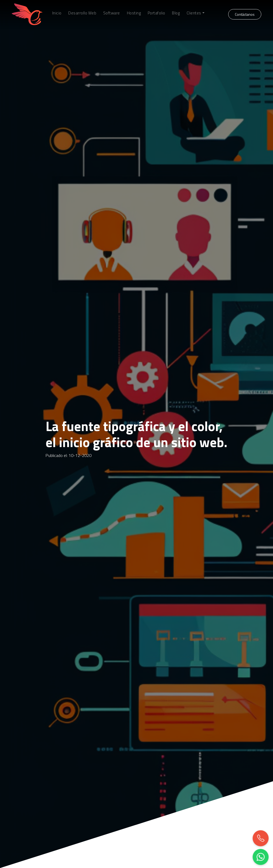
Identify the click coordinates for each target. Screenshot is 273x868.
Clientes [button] (194, 13)
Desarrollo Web (82, 13)
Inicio (57, 13)
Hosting (134, 13)
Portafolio (156, 13)
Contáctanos (245, 14)
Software (112, 13)
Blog (176, 13)
